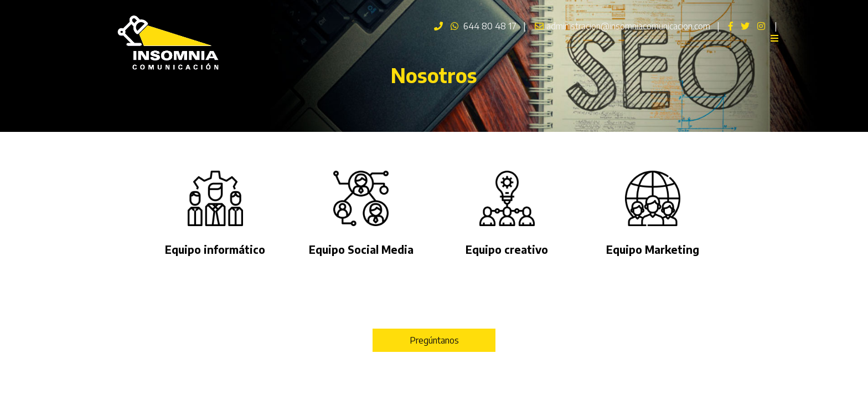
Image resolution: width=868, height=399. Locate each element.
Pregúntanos (434, 340)
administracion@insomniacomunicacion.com (621, 26)
